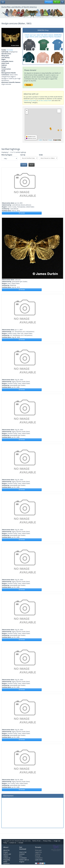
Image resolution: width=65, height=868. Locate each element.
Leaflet (40, 140)
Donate (21, 843)
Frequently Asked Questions (7, 862)
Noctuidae (10, 50)
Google (50, 140)
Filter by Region (7, 155)
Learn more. (39, 860)
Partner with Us (24, 860)
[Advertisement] (32, 813)
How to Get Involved (23, 853)
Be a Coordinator (23, 857)
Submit (24, 165)
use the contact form (45, 101)
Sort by (23, 155)
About (6, 847)
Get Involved (23, 848)
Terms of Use (36, 841)
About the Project (6, 851)
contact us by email (30, 101)
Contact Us (13, 843)
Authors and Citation (7, 855)
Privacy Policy (47, 841)
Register (22, 862)
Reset (32, 165)
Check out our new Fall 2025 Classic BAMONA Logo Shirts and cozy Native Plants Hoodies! (43, 36)
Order (41, 155)
